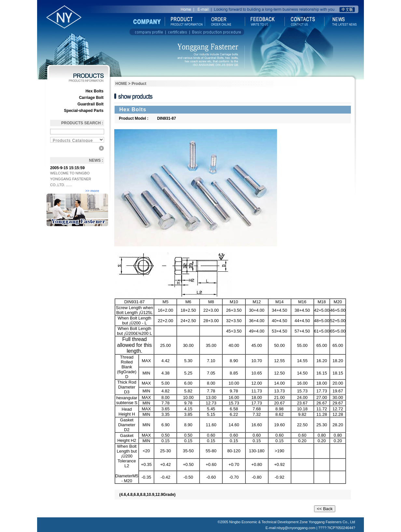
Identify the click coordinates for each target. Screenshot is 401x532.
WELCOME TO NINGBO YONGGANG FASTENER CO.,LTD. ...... (71, 179)
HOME (121, 84)
